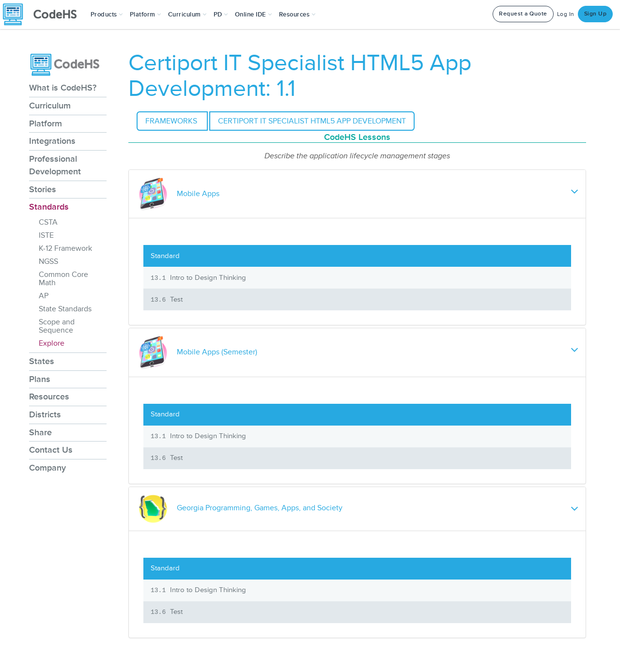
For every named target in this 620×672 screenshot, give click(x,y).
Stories (43, 189)
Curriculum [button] (187, 15)
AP (44, 296)
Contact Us (51, 450)
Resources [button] (297, 15)
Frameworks (172, 121)
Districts (45, 414)
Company (47, 468)
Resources (49, 397)
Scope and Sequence (57, 326)
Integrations (52, 141)
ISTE (46, 235)
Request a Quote (523, 14)
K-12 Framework (65, 248)
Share (40, 432)
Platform (46, 123)
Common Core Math (63, 279)
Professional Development (55, 165)
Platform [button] (146, 15)
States (42, 361)
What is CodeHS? (63, 88)
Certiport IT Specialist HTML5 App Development (312, 121)
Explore (52, 343)
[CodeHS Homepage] (44, 15)
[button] (107, 15)
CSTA (48, 222)
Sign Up (596, 14)
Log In (566, 14)
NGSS (48, 261)
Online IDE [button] (254, 15)
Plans (40, 379)
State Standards (65, 309)
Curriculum (50, 106)
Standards (49, 207)
